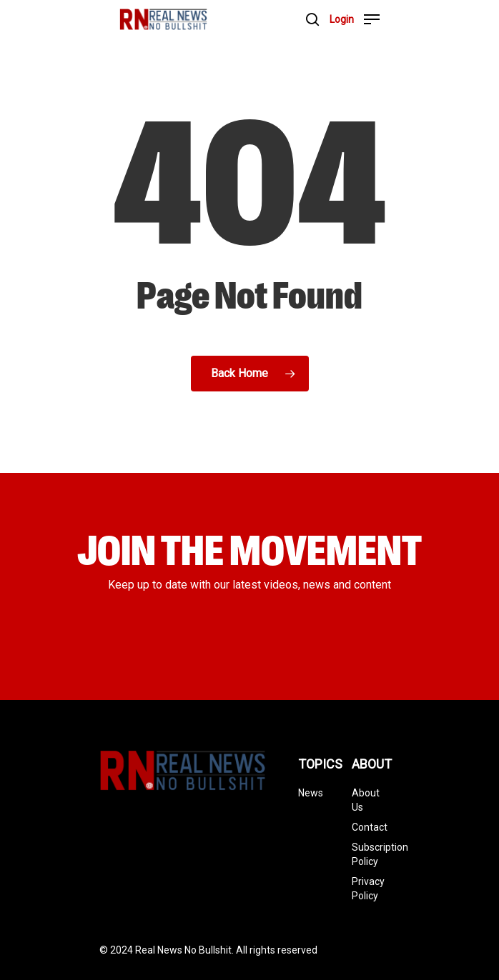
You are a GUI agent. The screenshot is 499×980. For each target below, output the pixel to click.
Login (342, 19)
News (311, 793)
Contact (368, 827)
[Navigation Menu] (372, 19)
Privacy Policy (368, 889)
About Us (366, 800)
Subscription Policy (368, 854)
